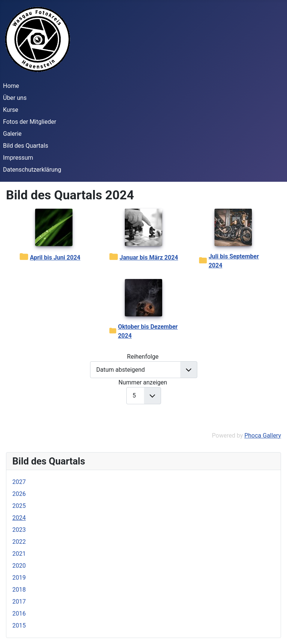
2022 (19, 542)
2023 (19, 530)
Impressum (18, 158)
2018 (19, 590)
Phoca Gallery (263, 436)
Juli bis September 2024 (234, 261)
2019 (19, 578)
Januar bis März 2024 (149, 257)
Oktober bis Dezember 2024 (148, 331)
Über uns (15, 98)
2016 (19, 614)
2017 (19, 602)
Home (11, 86)
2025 (19, 506)
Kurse (11, 110)
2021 (19, 554)
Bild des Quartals (26, 146)
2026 (19, 494)
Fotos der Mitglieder (30, 122)
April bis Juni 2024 (55, 257)
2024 (19, 518)
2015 (19, 625)
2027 (19, 482)
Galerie (12, 134)
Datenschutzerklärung (32, 170)
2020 (19, 566)
